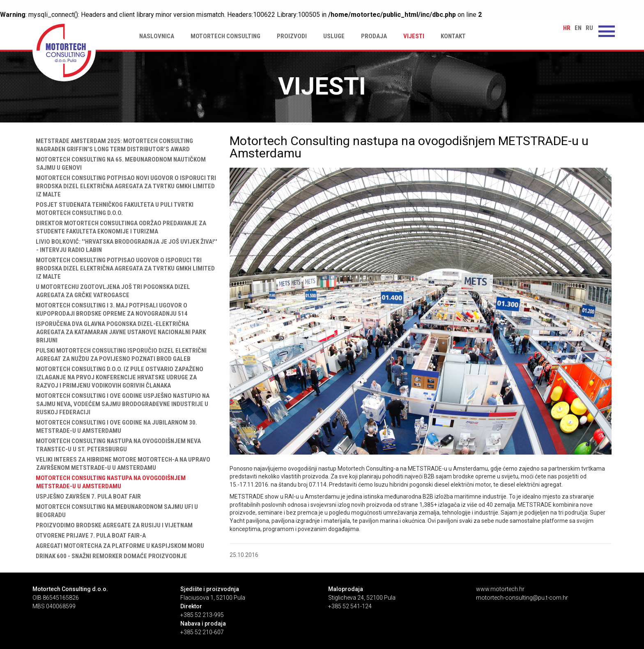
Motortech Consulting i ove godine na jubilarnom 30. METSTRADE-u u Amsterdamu (115, 427)
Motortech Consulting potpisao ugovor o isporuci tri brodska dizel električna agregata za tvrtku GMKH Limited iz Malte (124, 268)
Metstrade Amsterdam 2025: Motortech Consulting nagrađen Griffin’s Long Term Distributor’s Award (113, 145)
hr (567, 28)
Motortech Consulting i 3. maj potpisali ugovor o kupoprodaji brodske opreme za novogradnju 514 (110, 309)
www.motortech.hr (500, 589)
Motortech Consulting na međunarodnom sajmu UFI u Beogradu (115, 511)
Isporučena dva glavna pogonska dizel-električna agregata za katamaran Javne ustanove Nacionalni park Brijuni (119, 332)
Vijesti (414, 36)
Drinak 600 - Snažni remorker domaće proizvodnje (110, 556)
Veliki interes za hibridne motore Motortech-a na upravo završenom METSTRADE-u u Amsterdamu (121, 464)
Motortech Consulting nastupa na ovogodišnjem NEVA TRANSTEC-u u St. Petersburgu (117, 445)
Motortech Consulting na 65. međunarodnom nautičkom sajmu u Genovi (119, 164)
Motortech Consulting (225, 36)
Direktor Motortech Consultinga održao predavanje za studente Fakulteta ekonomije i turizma (119, 227)
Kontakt (453, 36)
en (578, 28)
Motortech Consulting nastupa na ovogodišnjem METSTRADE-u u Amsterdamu (109, 482)
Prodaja (374, 36)
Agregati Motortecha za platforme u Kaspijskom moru (118, 546)
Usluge (334, 36)
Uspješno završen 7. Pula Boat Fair (87, 497)
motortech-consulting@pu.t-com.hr (522, 598)
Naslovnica (157, 36)
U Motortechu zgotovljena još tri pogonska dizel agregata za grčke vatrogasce (111, 291)
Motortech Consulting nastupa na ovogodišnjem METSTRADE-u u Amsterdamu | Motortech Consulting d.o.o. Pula (64, 51)
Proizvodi (292, 36)
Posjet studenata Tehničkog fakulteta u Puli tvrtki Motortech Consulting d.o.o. (113, 209)
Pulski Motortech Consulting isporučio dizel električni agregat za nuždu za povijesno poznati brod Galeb (120, 355)
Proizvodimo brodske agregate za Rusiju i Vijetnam (113, 525)
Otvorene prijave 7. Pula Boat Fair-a (89, 536)
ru (589, 28)
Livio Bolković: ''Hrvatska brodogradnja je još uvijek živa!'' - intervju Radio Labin (125, 246)
